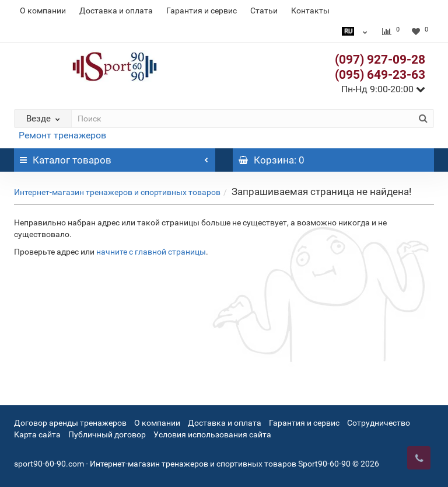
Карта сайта (37, 434)
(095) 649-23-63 (380, 75)
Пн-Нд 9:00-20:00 (383, 89)
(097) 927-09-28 (380, 60)
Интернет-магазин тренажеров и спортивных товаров (117, 192)
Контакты (310, 11)
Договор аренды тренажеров (70, 423)
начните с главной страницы (151, 252)
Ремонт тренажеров (62, 135)
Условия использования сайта (212, 434)
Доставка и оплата (116, 11)
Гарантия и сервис (202, 11)
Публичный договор (107, 434)
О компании (43, 11)
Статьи (264, 11)
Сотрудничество (379, 423)
